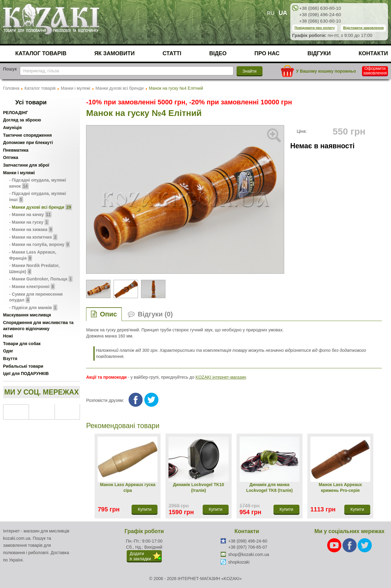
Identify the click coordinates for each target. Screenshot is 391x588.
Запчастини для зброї (26, 165)
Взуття (10, 359)
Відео (218, 53)
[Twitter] (365, 545)
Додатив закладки (140, 556)
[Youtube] (335, 545)
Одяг (8, 351)
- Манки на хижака (31, 229)
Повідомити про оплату (315, 28)
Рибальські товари (23, 366)
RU (271, 13)
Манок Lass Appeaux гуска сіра (128, 488)
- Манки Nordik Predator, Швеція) (34, 269)
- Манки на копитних (33, 237)
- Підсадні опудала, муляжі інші (38, 197)
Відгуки (319, 53)
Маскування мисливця (27, 315)
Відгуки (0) (155, 314)
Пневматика (16, 150)
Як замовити (114, 53)
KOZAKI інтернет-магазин (221, 377)
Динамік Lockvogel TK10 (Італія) (199, 488)
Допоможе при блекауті (28, 142)
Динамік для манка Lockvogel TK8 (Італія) (270, 488)
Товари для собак (22, 344)
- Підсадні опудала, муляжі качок (38, 183)
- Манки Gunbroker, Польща (41, 279)
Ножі (8, 336)
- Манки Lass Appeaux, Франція (33, 255)
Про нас (267, 53)
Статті (172, 53)
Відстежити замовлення (363, 28)
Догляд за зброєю (22, 120)
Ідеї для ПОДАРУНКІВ (26, 373)
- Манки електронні (32, 287)
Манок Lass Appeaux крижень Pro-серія (340, 488)
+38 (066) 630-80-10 (320, 8)
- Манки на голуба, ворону (40, 244)
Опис (108, 314)
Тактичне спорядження (27, 135)
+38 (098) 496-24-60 (320, 14)
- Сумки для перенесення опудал (36, 298)
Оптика (11, 157)
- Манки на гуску (29, 222)
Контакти (373, 53)
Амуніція (12, 128)
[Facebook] (350, 545)
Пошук (10, 69)
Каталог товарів (41, 53)
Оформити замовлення (375, 71)
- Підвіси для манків (33, 308)
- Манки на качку (30, 215)
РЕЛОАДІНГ (16, 113)
